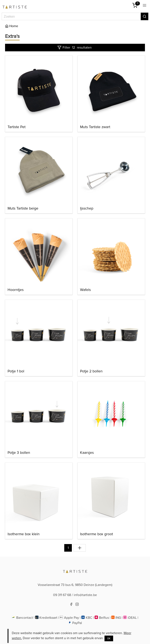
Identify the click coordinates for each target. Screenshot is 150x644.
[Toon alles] (80, 548)
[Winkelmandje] (135, 5)
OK (109, 639)
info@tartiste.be (85, 595)
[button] (145, 5)
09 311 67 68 (62, 595)
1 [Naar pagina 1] (68, 548)
